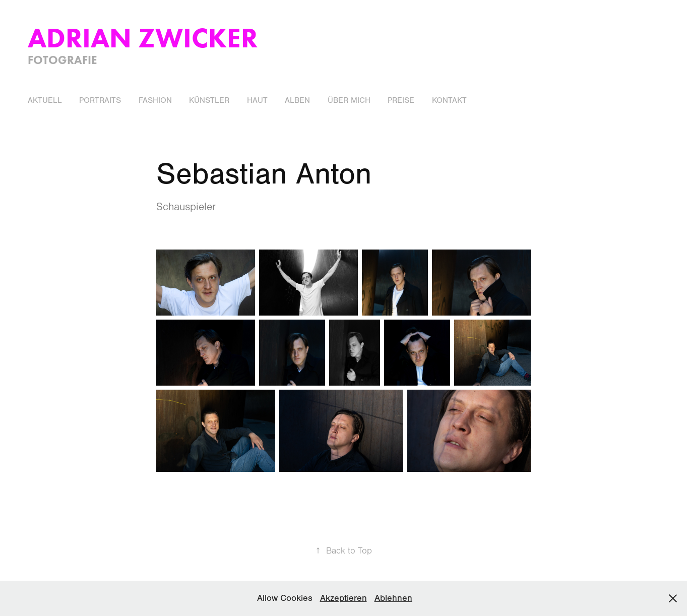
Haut (257, 100)
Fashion (155, 100)
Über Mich (349, 100)
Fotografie (63, 60)
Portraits (100, 100)
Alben (297, 100)
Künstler (209, 100)
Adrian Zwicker (143, 38)
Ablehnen (393, 598)
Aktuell (45, 100)
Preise (401, 100)
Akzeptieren (343, 598)
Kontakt (449, 100)
